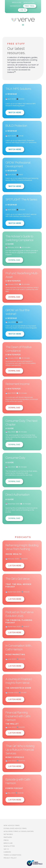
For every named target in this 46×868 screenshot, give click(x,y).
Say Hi (6, 849)
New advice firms (12, 825)
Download (14, 260)
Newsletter (9, 846)
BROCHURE (8, 843)
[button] (23, 25)
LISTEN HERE (15, 566)
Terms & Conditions (12, 855)
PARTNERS (8, 837)
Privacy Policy (10, 858)
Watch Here (15, 113)
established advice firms (15, 828)
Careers (7, 852)
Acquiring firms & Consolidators (19, 831)
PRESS (6, 840)
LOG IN (23, 10)
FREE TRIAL (30, 6)
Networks (8, 834)
